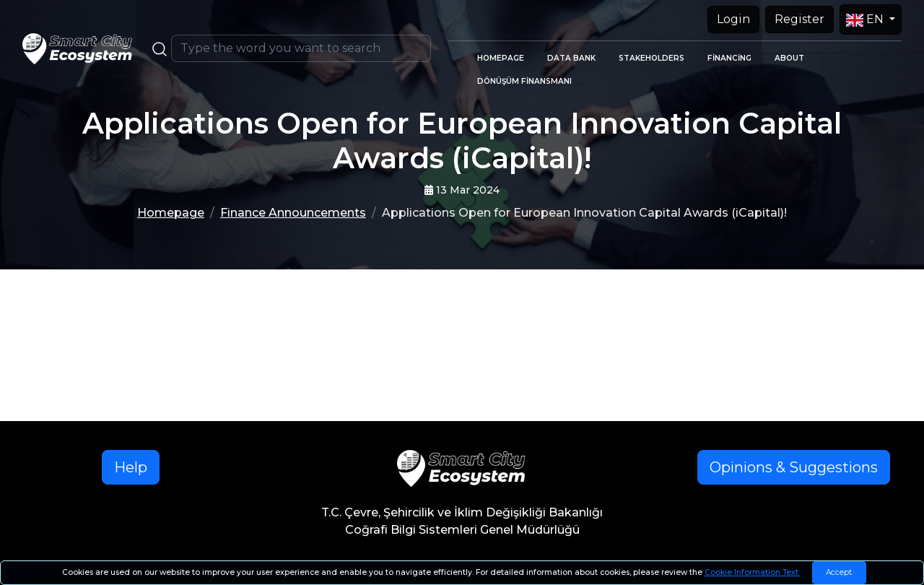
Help (131, 467)
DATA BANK (571, 58)
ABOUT (789, 58)
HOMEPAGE (501, 58)
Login (733, 19)
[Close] (839, 573)
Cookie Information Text (753, 572)
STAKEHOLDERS (651, 58)
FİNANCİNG (729, 58)
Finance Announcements (293, 213)
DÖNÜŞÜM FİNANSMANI (524, 81)
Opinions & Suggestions (794, 467)
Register (799, 19)
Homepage (171, 213)
